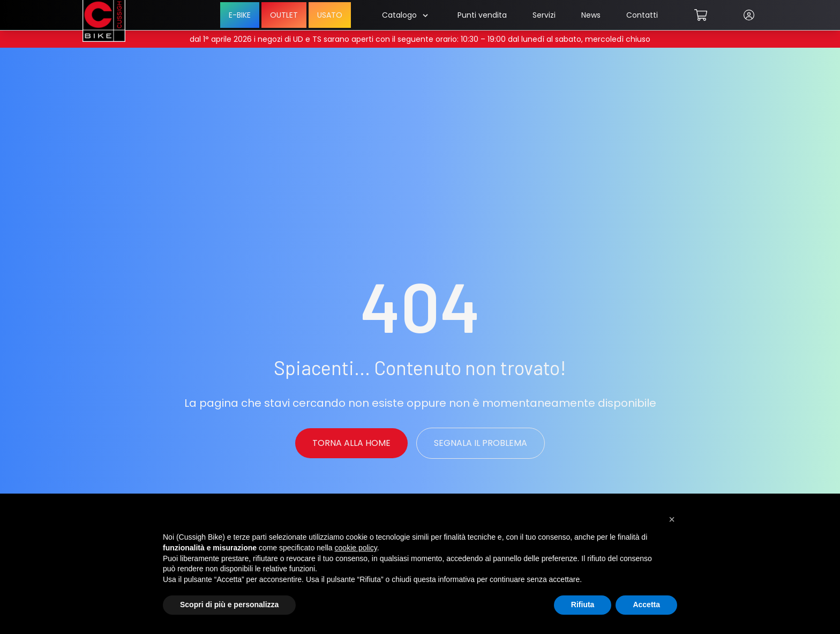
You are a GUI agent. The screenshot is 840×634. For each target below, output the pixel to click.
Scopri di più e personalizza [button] (229, 605)
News (591, 15)
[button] (672, 519)
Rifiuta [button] (583, 605)
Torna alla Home (351, 443)
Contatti (642, 15)
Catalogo (405, 15)
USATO (330, 15)
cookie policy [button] (356, 548)
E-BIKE (240, 15)
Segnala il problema (481, 443)
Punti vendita (482, 15)
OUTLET (284, 15)
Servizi (544, 15)
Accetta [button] (646, 605)
